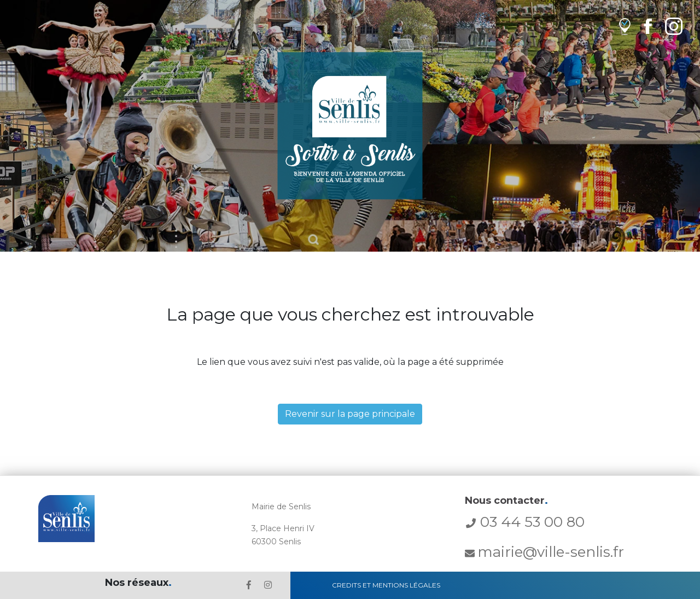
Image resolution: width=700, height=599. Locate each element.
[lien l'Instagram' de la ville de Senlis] (268, 585)
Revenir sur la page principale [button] (350, 414)
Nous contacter (506, 501)
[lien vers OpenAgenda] (625, 26)
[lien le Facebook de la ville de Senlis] (249, 585)
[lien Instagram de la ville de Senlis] (674, 26)
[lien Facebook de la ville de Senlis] (648, 26)
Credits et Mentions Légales (386, 585)
